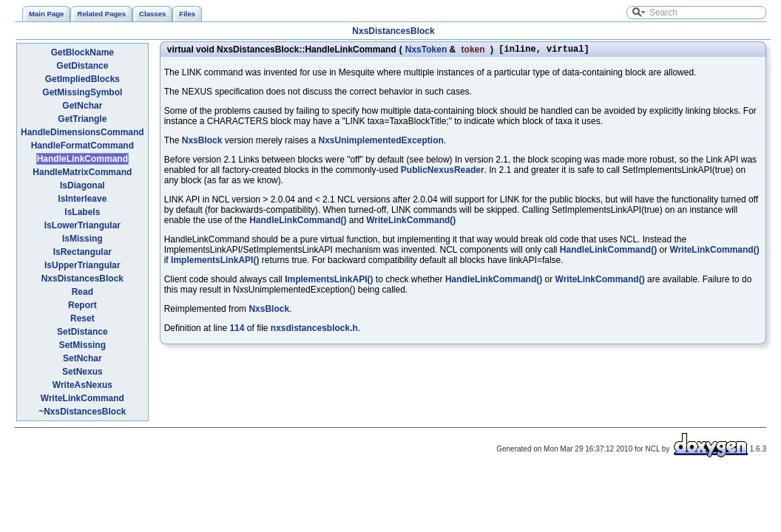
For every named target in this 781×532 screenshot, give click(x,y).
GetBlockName (82, 52)
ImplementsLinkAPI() (215, 262)
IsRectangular (82, 252)
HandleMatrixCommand (82, 172)
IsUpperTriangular (82, 265)
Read (82, 292)
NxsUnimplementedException (381, 143)
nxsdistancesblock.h (314, 330)
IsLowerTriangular (82, 225)
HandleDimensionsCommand (82, 132)
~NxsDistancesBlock (82, 412)
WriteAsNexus (82, 385)
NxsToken (426, 50)
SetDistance (82, 332)
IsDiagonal (82, 185)
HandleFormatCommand (82, 146)
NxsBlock (202, 143)
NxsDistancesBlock (393, 31)
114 (237, 330)
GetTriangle (82, 119)
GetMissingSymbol (82, 92)
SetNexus (82, 372)
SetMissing (82, 345)
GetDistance (82, 66)
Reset (82, 318)
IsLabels (82, 212)
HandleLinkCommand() (298, 222)
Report (82, 305)
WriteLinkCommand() (411, 222)
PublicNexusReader (443, 172)
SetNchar (82, 358)
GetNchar (82, 106)
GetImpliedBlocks (82, 79)
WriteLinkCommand (82, 398)
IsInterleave (82, 199)
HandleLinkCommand (82, 159)
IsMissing (82, 239)
